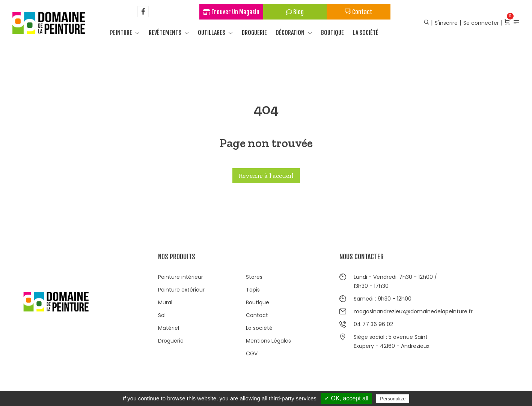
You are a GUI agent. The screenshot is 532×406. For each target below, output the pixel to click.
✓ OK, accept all (346, 398)
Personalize (393, 399)
